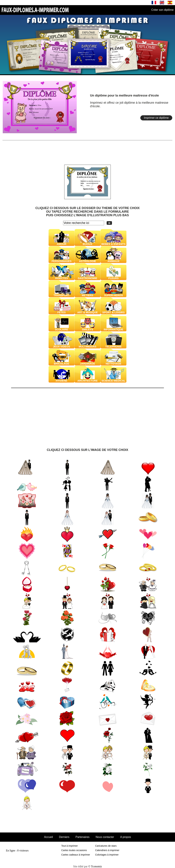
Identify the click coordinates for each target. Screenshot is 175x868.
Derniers (64, 837)
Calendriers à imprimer (107, 850)
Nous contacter (105, 837)
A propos (126, 837)
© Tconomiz (95, 866)
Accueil (49, 837)
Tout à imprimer (70, 846)
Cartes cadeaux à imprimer (76, 855)
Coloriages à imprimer (107, 855)
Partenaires (83, 837)
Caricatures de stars (106, 846)
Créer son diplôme (162, 10)
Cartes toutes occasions (74, 850)
